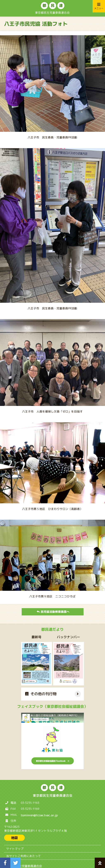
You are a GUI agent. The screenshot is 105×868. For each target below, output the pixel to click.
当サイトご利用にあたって (24, 856)
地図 (14, 838)
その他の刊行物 (41, 694)
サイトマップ (15, 849)
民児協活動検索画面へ (53, 612)
